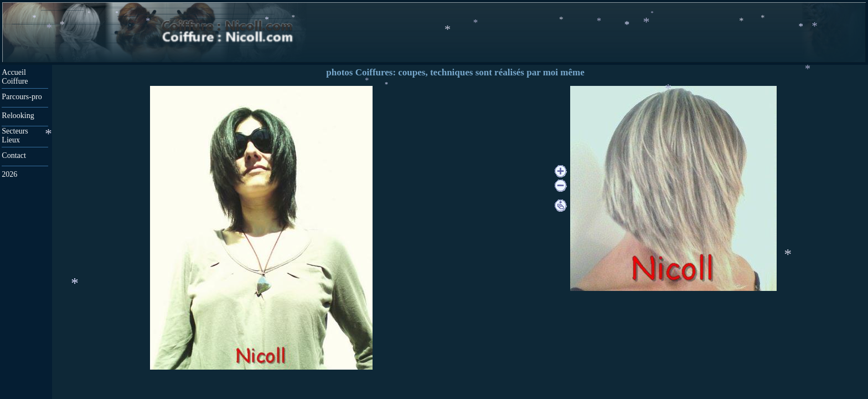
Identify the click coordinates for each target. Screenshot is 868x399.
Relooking (18, 116)
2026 (9, 174)
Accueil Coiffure (15, 77)
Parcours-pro (22, 97)
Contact (14, 155)
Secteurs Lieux (16, 135)
